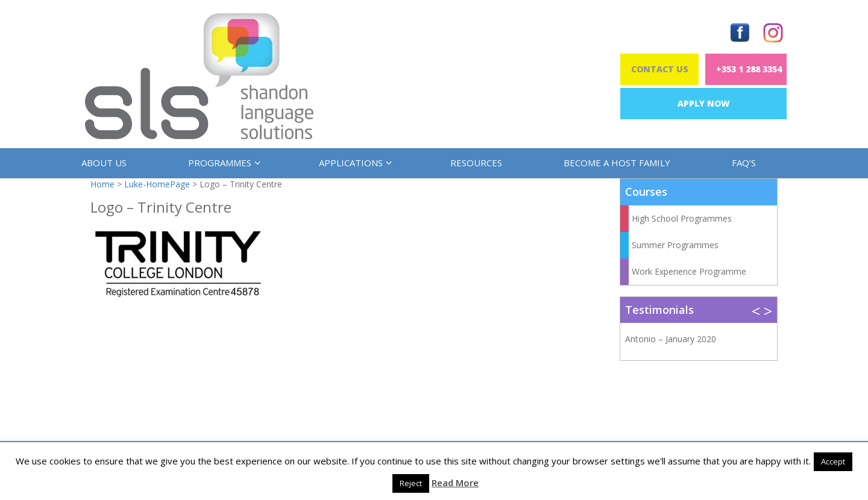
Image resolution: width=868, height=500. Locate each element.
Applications (354, 163)
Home (102, 184)
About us (104, 163)
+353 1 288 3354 (749, 69)
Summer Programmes (675, 245)
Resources (476, 163)
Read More (455, 483)
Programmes (223, 163)
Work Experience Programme (689, 271)
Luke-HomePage (157, 184)
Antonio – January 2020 (671, 339)
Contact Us (660, 69)
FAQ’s (744, 163)
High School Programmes (682, 218)
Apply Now (704, 103)
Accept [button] (833, 461)
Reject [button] (411, 483)
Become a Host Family (617, 163)
